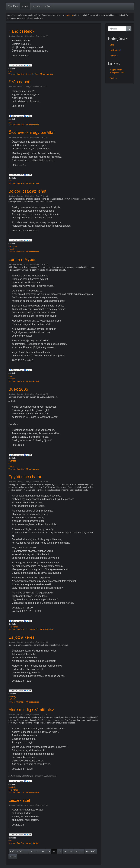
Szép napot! (19, 82)
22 (43, 851)
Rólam (48, 6)
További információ (16, 74)
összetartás (13, 627)
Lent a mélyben (22, 259)
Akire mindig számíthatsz (31, 710)
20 (32, 851)
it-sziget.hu (69, 15)
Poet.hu (113, 78)
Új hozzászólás (47, 74)
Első (12, 851)
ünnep (11, 466)
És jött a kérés (21, 637)
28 (76, 851)
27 (71, 851)
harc (10, 376)
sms (10, 464)
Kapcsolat (37, 6)
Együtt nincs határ (25, 477)
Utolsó (13, 857)
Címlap (25, 6)
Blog (112, 45)
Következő (91, 851)
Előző (20, 851)
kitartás (12, 379)
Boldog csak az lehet (27, 191)
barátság (12, 696)
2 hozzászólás (32, 74)
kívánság (12, 461)
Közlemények (116, 50)
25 (60, 851)
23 (49, 851)
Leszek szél (19, 800)
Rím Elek (13, 6)
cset (10, 71)
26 (65, 851)
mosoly (11, 249)
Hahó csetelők (21, 31)
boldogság (13, 246)
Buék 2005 (18, 389)
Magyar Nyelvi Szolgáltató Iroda (117, 71)
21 (38, 851)
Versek (114, 56)
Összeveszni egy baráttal (31, 132)
